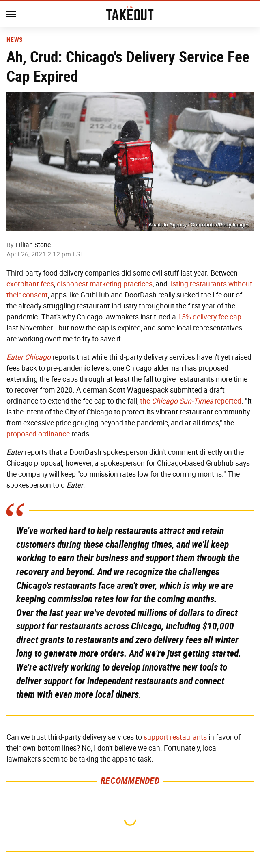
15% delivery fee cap (210, 317)
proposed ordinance (38, 434)
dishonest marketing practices (105, 284)
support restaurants (175, 737)
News (14, 40)
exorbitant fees (30, 284)
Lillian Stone (33, 245)
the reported (191, 401)
